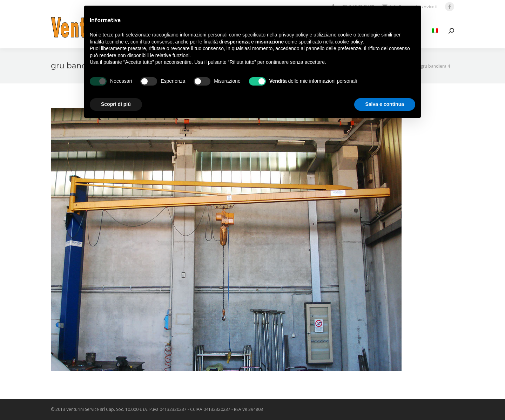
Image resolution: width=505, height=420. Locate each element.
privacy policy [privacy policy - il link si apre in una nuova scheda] (294, 35)
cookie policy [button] (349, 42)
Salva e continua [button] (385, 104)
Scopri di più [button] (116, 104)
